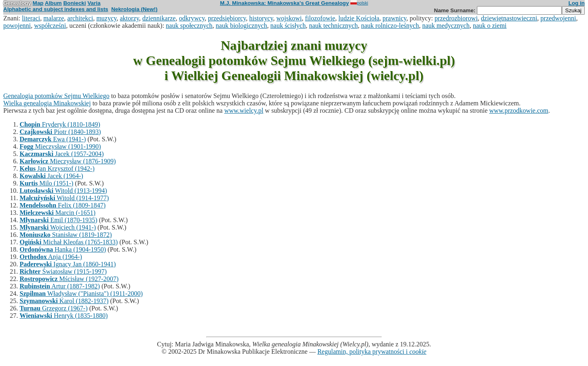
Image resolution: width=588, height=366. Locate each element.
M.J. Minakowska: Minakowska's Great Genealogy (285, 3)
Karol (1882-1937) (64, 301)
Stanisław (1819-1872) (66, 235)
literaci (31, 18)
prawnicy (395, 18)
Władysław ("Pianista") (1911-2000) (81, 293)
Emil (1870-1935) (58, 220)
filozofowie (320, 18)
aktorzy (130, 18)
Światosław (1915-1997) (63, 271)
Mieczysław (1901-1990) (60, 146)
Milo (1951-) (47, 183)
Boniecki (75, 3)
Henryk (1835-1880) (64, 316)
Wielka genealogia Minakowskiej (47, 103)
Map (38, 3)
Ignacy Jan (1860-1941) (68, 264)
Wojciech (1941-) (58, 227)
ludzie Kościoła (359, 18)
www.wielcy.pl (244, 110)
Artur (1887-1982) (60, 286)
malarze (54, 18)
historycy (261, 18)
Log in (577, 3)
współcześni (50, 26)
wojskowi (289, 18)
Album (53, 3)
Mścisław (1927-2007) (69, 279)
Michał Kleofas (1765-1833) (69, 242)
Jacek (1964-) (51, 176)
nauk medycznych (446, 26)
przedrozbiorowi (456, 18)
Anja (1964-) (51, 257)
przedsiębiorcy (227, 18)
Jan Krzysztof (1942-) (57, 168)
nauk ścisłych (288, 26)
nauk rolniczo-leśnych (390, 26)
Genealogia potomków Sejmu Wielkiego (56, 96)
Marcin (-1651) (58, 213)
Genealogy (17, 3)
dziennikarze (159, 18)
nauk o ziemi (490, 26)
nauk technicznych (334, 26)
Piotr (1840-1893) (60, 132)
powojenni (17, 26)
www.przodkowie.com (519, 110)
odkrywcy (192, 18)
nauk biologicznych (241, 26)
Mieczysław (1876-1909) (68, 161)
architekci (80, 18)
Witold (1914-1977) (64, 198)
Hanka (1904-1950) (63, 249)
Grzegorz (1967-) (54, 308)
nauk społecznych (189, 26)
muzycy (107, 18)
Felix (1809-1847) (63, 205)
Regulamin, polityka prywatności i (372, 351)
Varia (94, 3)
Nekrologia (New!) (134, 9)
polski (359, 3)
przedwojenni (558, 18)
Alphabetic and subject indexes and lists (56, 9)
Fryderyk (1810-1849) (60, 124)
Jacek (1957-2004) (62, 154)
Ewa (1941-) (53, 139)
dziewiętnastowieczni (509, 18)
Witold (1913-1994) (63, 191)
